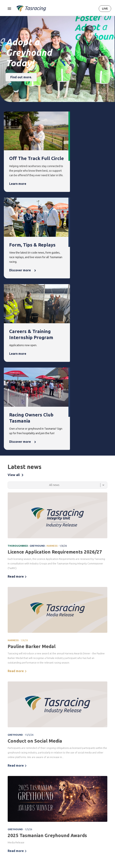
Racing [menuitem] (8, 777)
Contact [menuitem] (99, 815)
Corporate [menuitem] (9, 821)
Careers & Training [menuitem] (9, 843)
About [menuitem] (8, 815)
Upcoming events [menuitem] (63, 786)
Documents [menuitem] (10, 834)
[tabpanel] (58, 509)
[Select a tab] (58, 321)
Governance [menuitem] (10, 828)
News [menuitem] (79, 777)
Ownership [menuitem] (10, 804)
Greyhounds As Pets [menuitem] (102, 791)
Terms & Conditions (49, 755)
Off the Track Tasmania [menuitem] (101, 802)
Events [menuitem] (62, 777)
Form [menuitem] (25, 777)
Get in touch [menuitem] (101, 821)
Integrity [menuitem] (46, 777)
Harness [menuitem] (8, 791)
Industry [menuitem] (8, 852)
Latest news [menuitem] (82, 784)
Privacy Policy (69, 755)
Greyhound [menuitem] (10, 797)
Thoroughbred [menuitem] (12, 784)
